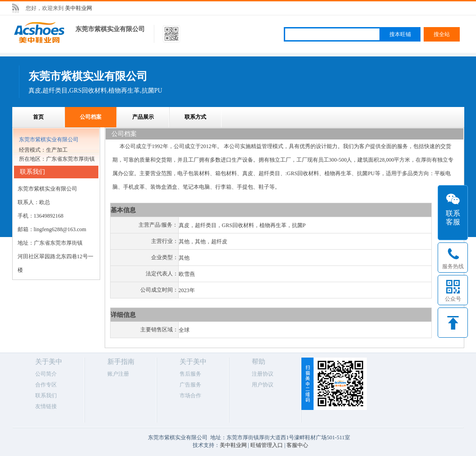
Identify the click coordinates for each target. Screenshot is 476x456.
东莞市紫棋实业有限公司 (110, 29)
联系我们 (46, 396)
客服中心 (297, 445)
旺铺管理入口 (267, 445)
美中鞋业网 (79, 8)
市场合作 (190, 396)
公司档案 (91, 117)
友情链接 (46, 406)
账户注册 (118, 374)
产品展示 (143, 117)
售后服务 (190, 374)
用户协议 (263, 385)
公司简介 (46, 374)
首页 (38, 117)
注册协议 (263, 374)
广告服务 (190, 385)
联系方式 (195, 117)
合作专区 (46, 385)
